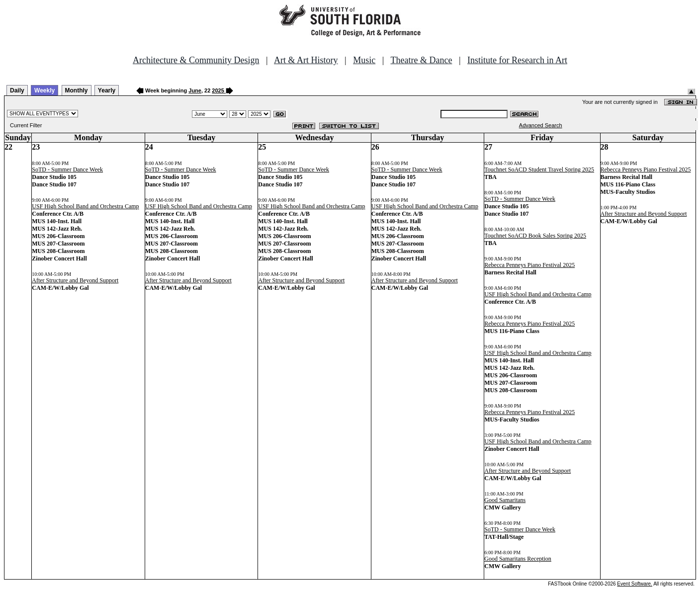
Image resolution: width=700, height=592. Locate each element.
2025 (218, 90)
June (195, 90)
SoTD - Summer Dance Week (67, 169)
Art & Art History (306, 60)
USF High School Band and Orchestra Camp (85, 206)
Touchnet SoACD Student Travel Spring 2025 (539, 169)
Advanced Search (541, 125)
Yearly (107, 90)
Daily (17, 90)
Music (364, 60)
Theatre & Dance (421, 60)
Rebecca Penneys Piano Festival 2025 (529, 265)
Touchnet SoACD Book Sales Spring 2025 (535, 236)
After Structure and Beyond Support (75, 280)
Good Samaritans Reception (518, 559)
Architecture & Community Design (196, 60)
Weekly (44, 90)
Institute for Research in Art (517, 60)
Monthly (77, 90)
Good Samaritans (505, 500)
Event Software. (635, 584)
